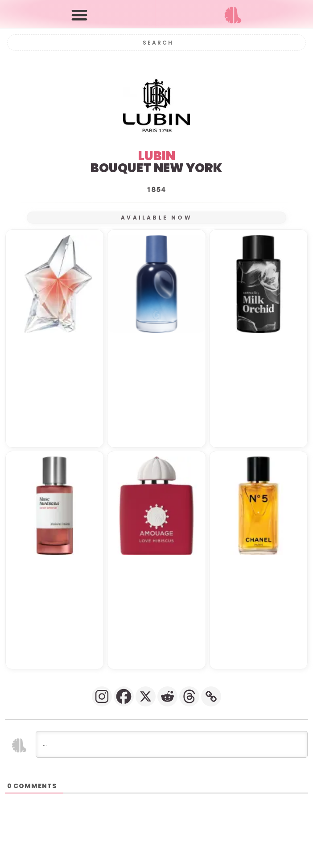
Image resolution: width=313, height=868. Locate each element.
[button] (79, 15)
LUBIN (157, 156)
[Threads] (189, 696)
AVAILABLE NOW (156, 218)
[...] (172, 744)
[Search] (157, 43)
